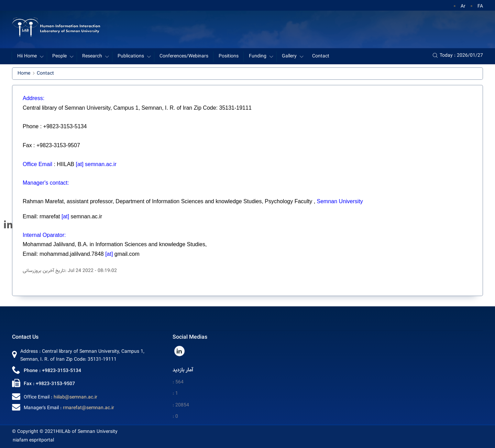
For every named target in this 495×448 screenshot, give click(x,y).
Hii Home (27, 56)
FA (480, 7)
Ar (463, 7)
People (59, 56)
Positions (229, 56)
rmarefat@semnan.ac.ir (89, 408)
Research (92, 56)
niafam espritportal (33, 440)
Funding (258, 56)
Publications (131, 56)
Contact (321, 56)
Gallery (289, 56)
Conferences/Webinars (184, 56)
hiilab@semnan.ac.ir (75, 397)
